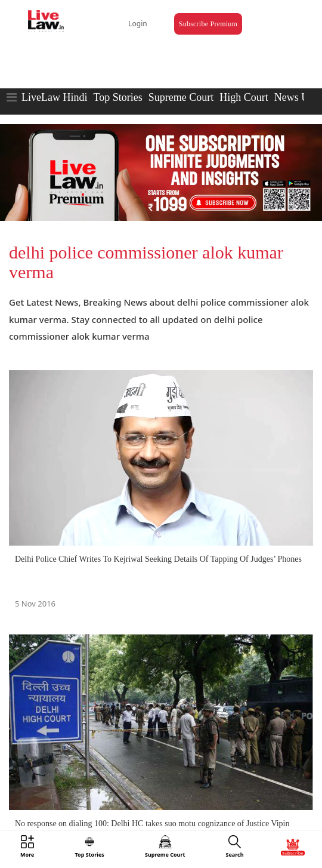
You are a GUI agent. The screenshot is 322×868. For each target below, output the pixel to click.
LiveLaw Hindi (54, 97)
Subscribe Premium (208, 24)
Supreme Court (181, 97)
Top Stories (117, 97)
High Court (244, 97)
